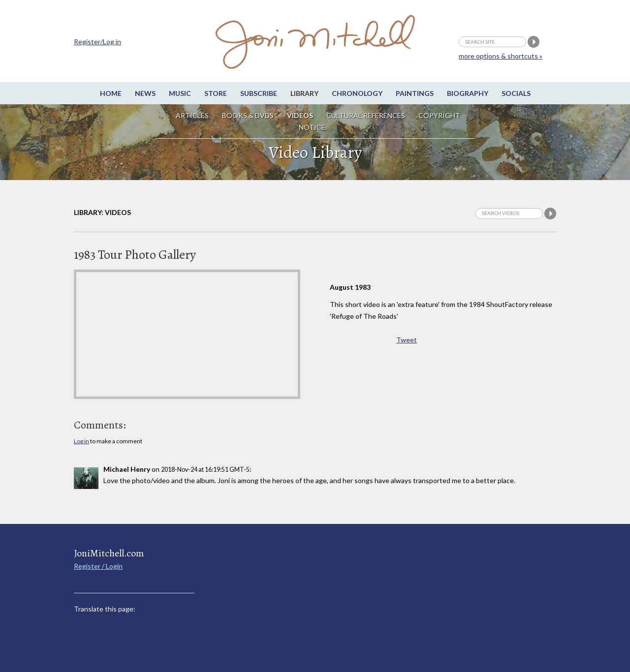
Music (180, 93)
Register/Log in (97, 42)
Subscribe (259, 93)
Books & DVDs (248, 115)
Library (304, 93)
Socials (516, 93)
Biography (468, 93)
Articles (192, 115)
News (145, 93)
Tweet (407, 340)
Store (216, 93)
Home (111, 93)
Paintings (415, 93)
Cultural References (366, 115)
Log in (81, 441)
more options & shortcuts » (501, 56)
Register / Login (98, 566)
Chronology (357, 93)
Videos (300, 115)
